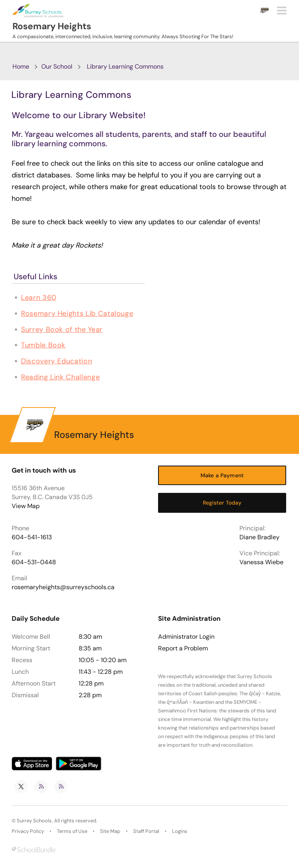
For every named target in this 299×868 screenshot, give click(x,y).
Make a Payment (222, 475)
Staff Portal (146, 831)
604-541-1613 (32, 537)
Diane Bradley (259, 537)
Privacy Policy (28, 831)
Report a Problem (183, 648)
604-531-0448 (34, 562)
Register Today (222, 503)
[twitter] (21, 787)
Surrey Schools (34, 821)
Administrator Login (186, 637)
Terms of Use (72, 831)
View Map (26, 506)
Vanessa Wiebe (261, 562)
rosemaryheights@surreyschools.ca (63, 587)
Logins (180, 831)
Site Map (110, 831)
